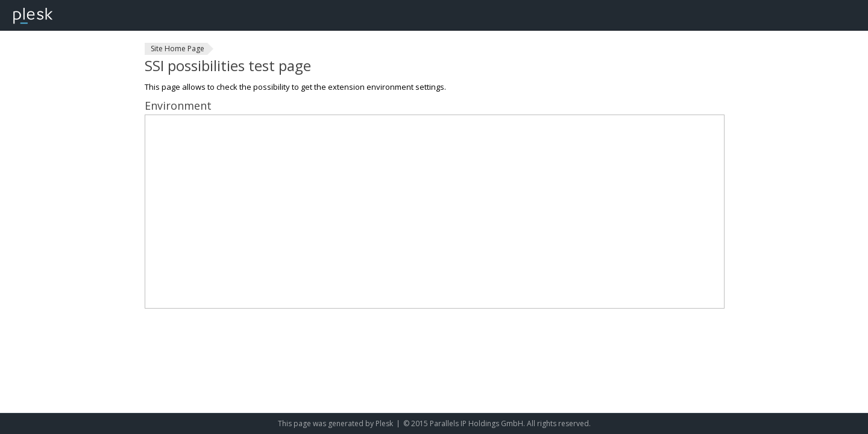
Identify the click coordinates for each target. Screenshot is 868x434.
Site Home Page (178, 49)
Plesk (384, 423)
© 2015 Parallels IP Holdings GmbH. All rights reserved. (497, 423)
